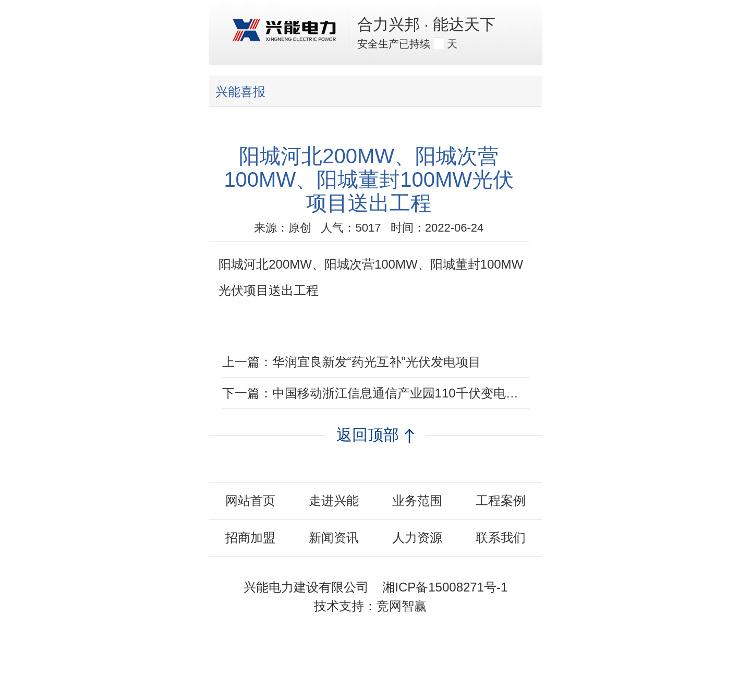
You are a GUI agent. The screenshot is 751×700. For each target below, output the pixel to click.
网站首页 (250, 500)
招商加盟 (250, 538)
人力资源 (417, 538)
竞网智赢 (402, 606)
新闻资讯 (334, 538)
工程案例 (501, 500)
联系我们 (501, 538)
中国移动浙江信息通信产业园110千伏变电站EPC (408, 393)
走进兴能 (334, 500)
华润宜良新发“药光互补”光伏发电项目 (377, 362)
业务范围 (417, 500)
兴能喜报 (240, 92)
